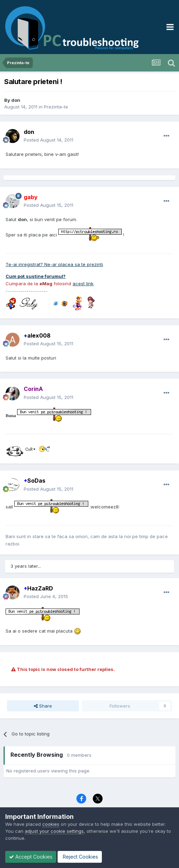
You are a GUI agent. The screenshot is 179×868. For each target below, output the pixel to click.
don (16, 100)
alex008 (37, 335)
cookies (51, 824)
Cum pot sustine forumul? (36, 276)
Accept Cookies (31, 857)
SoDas (35, 481)
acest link (83, 284)
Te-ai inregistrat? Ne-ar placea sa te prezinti (54, 264)
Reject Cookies (80, 857)
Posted (49, 140)
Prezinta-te (56, 107)
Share (43, 706)
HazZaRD (38, 588)
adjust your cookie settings (54, 831)
